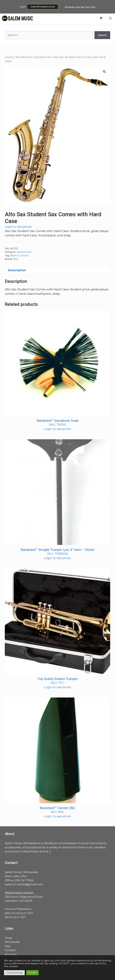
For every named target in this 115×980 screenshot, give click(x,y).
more (45, 851)
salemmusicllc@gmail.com (24, 884)
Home (9, 57)
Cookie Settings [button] (14, 973)
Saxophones (43, 57)
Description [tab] (17, 270)
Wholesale (12, 942)
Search (102, 35)
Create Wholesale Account (43, 7)
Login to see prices (18, 227)
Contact (10, 950)
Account (11, 954)
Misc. (16, 259)
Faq (7, 946)
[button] (104, 72)
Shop (8, 938)
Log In (22, 7)
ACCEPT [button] (32, 973)
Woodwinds (24, 57)
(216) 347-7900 (24, 880)
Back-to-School (19, 255)
